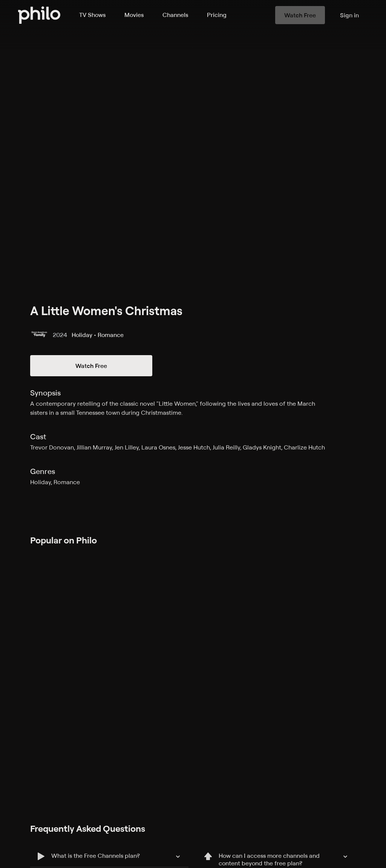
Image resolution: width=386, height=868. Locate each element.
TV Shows (92, 15)
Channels (175, 15)
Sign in (349, 15)
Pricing (217, 15)
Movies (134, 15)
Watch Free (91, 366)
